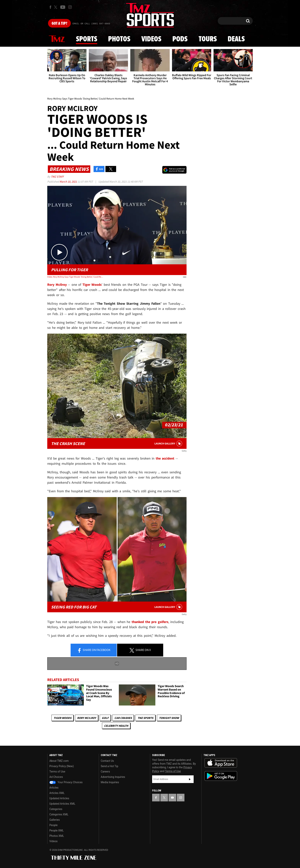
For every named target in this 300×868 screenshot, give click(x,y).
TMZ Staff (57, 177)
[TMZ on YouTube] (172, 798)
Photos (119, 39)
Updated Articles (59, 798)
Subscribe (190, 779)
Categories (56, 809)
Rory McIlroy (87, 718)
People (53, 825)
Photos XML (57, 836)
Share (94, 650)
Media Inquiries (110, 782)
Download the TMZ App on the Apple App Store (221, 763)
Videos (151, 39)
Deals (236, 39)
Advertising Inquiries (113, 777)
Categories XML (59, 814)
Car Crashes (123, 718)
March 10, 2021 (68, 182)
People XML (57, 830)
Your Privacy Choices (66, 782)
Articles (54, 788)
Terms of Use (57, 772)
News (57, 39)
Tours (208, 39)
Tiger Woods (62, 718)
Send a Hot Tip (110, 766)
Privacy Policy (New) (62, 766)
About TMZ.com (59, 761)
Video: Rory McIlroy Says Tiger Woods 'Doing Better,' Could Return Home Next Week (75, 277)
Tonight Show (169, 718)
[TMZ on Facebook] (50, 7)
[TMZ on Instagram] (70, 7)
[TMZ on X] (56, 7)
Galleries (55, 820)
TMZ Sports (145, 718)
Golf (105, 718)
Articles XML (57, 793)
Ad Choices (56, 777)
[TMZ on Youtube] (63, 7)
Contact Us (107, 761)
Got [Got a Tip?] (59, 24)
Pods (180, 39)
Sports (87, 39)
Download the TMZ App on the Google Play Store (221, 776)
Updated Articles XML (62, 804)
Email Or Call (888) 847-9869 (91, 24)
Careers (105, 772)
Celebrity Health (116, 726)
